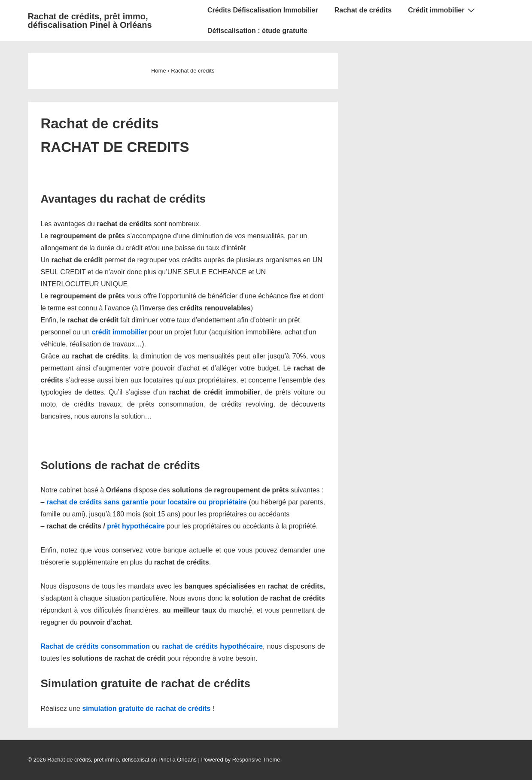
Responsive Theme (256, 760)
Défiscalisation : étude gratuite (257, 31)
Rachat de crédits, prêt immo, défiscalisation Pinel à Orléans (90, 21)
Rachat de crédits (363, 10)
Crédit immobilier (442, 10)
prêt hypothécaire (136, 526)
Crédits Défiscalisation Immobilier (263, 10)
